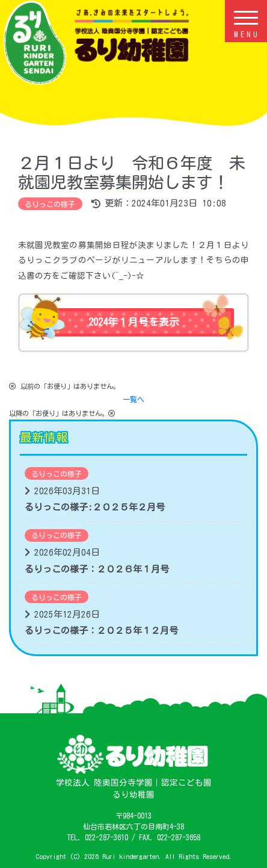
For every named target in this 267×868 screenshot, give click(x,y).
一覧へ (133, 399)
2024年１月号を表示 (134, 322)
